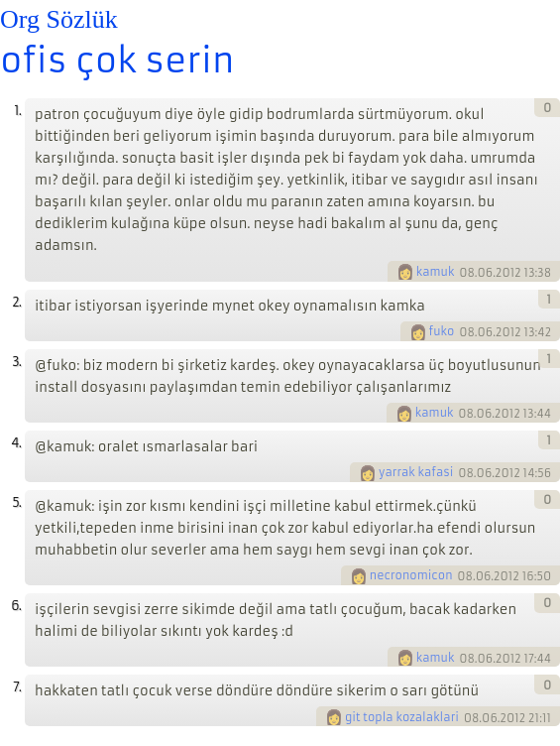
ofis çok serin (117, 61)
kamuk (436, 272)
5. (16, 502)
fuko (442, 331)
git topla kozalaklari (402, 717)
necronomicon (411, 575)
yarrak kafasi (416, 472)
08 (467, 272)
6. (16, 606)
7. (17, 687)
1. (17, 111)
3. (16, 362)
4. (16, 443)
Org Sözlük (59, 19)
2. (16, 302)
